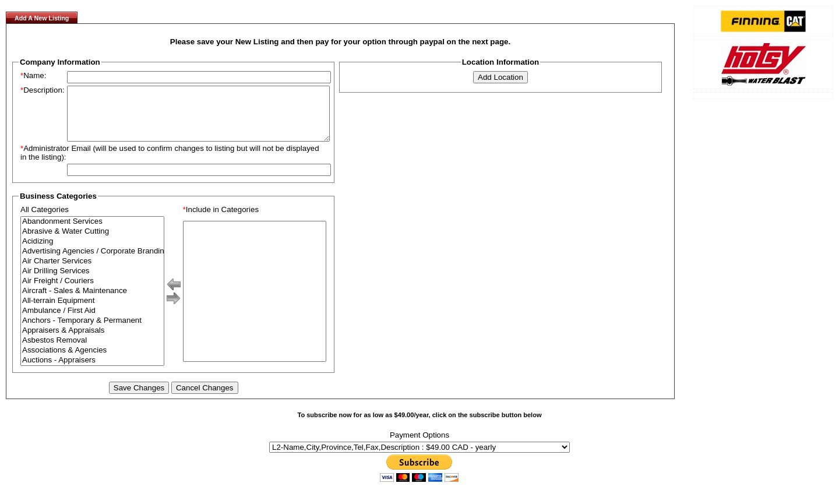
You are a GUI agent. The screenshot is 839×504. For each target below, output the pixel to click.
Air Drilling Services (92, 282)
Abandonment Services (92, 232)
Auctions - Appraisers (92, 371)
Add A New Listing (42, 18)
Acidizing (92, 252)
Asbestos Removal (92, 351)
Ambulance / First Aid (92, 321)
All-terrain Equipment (92, 311)
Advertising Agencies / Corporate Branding (92, 262)
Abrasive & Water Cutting (92, 242)
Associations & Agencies (92, 361)
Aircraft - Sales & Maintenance (92, 302)
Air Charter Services (92, 272)
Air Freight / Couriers (92, 292)
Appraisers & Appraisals (92, 341)
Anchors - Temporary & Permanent (92, 331)
